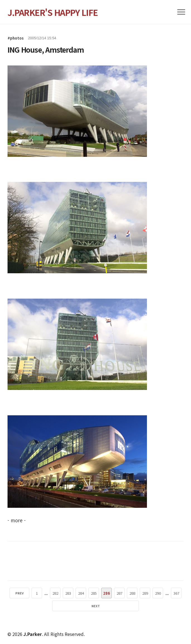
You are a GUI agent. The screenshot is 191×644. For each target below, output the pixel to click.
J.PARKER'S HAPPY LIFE (53, 12)
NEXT (96, 606)
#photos (16, 38)
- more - (17, 520)
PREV (20, 593)
